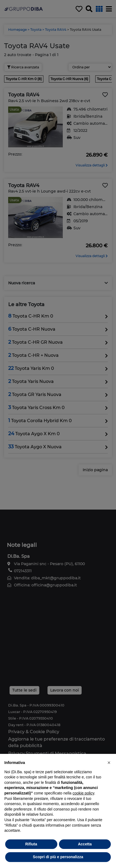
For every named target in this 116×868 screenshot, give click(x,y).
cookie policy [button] (83, 793)
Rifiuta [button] (31, 844)
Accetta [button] (85, 844)
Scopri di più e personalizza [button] (58, 857)
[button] (109, 763)
